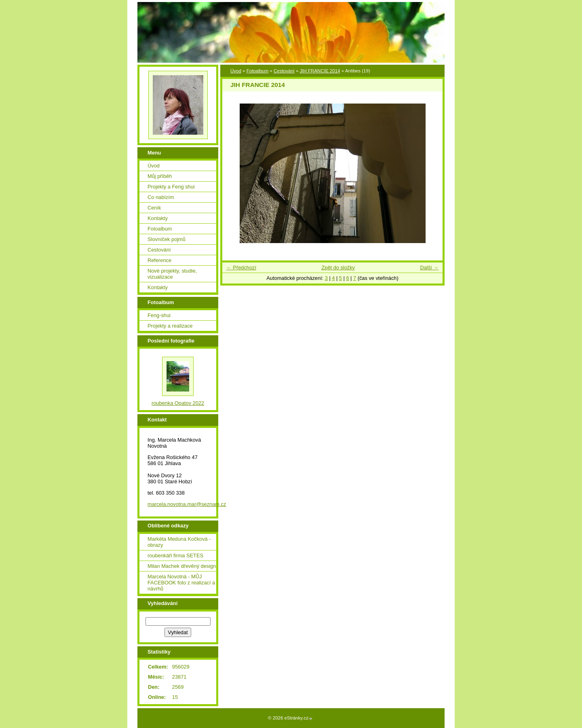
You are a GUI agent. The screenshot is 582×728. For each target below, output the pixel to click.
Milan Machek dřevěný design (182, 566)
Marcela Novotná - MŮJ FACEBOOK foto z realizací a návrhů (181, 583)
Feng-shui (159, 315)
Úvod (236, 71)
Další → (429, 268)
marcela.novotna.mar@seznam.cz (187, 504)
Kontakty (158, 218)
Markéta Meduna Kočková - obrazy (179, 542)
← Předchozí (241, 268)
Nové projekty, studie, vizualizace (172, 274)
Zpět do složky (338, 268)
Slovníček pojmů (167, 239)
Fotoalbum (257, 71)
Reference (159, 260)
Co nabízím (161, 197)
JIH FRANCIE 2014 (320, 71)
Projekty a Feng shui (171, 187)
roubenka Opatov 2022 (178, 403)
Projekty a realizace (170, 326)
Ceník (154, 208)
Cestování (284, 71)
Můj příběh (160, 176)
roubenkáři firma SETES (175, 556)
